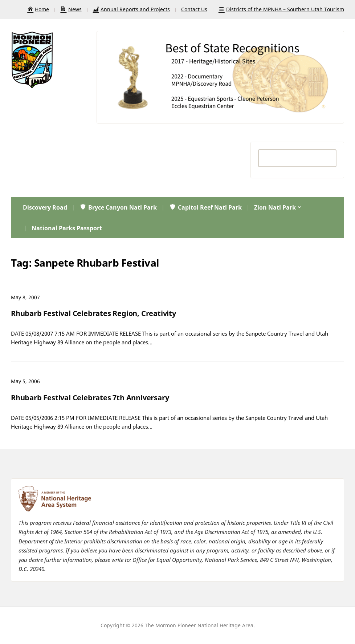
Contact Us (194, 9)
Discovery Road (45, 207)
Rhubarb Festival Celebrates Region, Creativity (93, 313)
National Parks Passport (67, 228)
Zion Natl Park (275, 207)
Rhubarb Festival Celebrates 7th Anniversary (90, 398)
